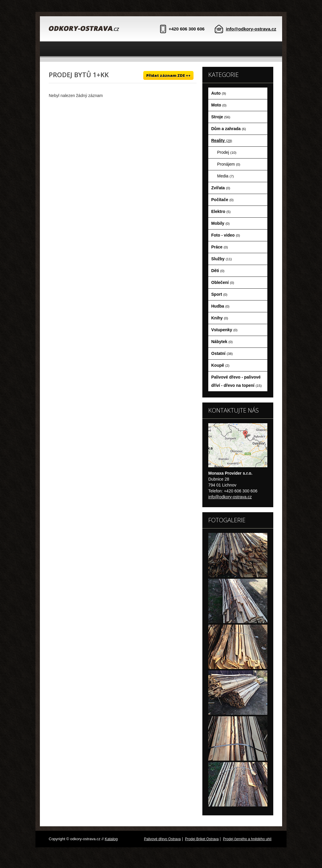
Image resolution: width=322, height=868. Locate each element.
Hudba (220, 306)
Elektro (221, 211)
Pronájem (229, 164)
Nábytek (222, 342)
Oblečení (223, 282)
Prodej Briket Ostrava (202, 839)
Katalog (111, 839)
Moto (219, 105)
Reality (222, 140)
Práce (219, 247)
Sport (219, 294)
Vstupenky (224, 330)
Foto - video (226, 235)
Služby (222, 259)
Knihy (220, 318)
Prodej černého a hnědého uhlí (247, 839)
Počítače (222, 200)
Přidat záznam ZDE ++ (168, 75)
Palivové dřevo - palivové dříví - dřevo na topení (236, 381)
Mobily (220, 223)
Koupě (220, 365)
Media (225, 176)
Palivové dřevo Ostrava (162, 839)
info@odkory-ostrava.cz (251, 29)
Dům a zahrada (229, 129)
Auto (219, 93)
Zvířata (221, 188)
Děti (218, 271)
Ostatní (222, 353)
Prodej (227, 152)
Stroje (221, 117)
